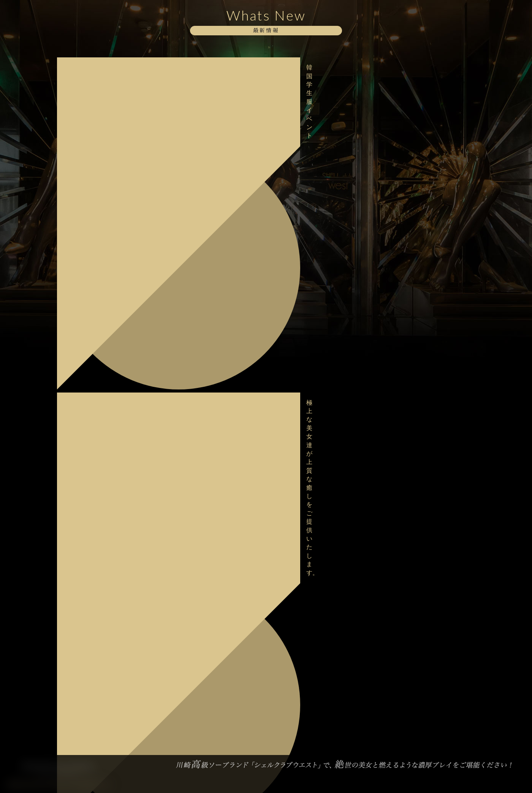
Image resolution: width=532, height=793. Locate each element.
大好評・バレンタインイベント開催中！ (105, 507)
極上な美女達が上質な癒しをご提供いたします (108, 182)
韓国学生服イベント (86, 64)
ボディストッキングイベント (97, 203)
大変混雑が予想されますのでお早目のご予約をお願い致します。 (108, 345)
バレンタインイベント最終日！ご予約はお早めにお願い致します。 (108, 483)
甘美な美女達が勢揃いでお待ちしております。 (108, 297)
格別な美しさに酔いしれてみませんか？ (105, 272)
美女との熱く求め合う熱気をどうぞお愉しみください (108, 134)
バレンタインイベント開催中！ (100, 529)
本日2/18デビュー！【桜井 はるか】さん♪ (107, 369)
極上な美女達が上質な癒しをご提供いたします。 (108, 85)
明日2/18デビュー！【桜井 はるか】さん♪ (107, 393)
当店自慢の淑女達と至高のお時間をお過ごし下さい (108, 158)
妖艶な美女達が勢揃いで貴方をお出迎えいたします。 (108, 110)
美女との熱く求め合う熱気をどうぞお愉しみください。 (108, 248)
